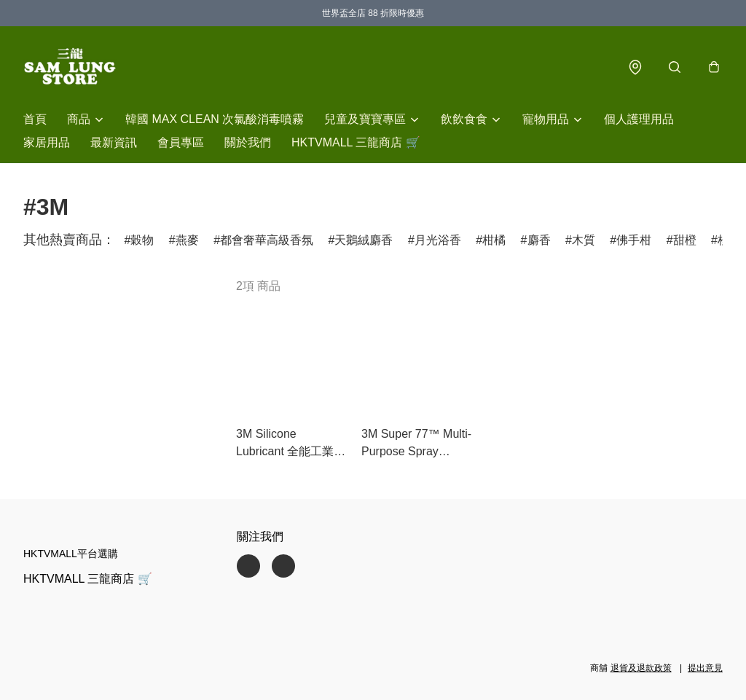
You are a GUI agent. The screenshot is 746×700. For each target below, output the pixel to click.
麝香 (539, 240)
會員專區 (181, 142)
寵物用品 (546, 119)
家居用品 (47, 142)
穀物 (142, 240)
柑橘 (494, 240)
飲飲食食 (464, 119)
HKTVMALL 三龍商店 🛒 (356, 142)
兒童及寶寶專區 (365, 119)
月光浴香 (438, 240)
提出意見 (705, 668)
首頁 (35, 119)
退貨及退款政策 (641, 668)
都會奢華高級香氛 (267, 240)
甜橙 (685, 240)
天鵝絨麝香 (364, 240)
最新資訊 (114, 142)
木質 (584, 240)
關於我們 (248, 142)
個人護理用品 (639, 119)
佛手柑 (634, 240)
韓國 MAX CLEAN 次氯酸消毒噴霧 (215, 119)
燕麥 (187, 240)
